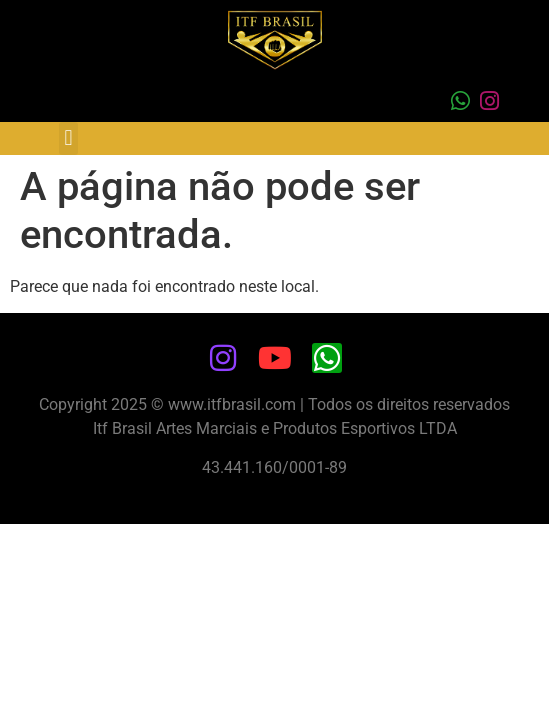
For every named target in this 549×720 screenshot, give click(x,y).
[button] (68, 138)
